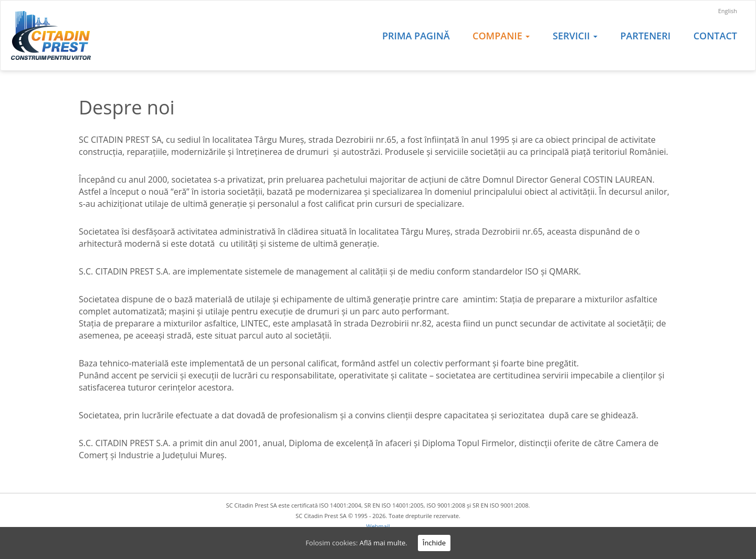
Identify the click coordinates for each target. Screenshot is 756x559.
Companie (501, 36)
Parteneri (645, 36)
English (728, 11)
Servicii (575, 36)
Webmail (378, 526)
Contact (715, 36)
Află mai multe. (384, 543)
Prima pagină (416, 36)
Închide (434, 543)
